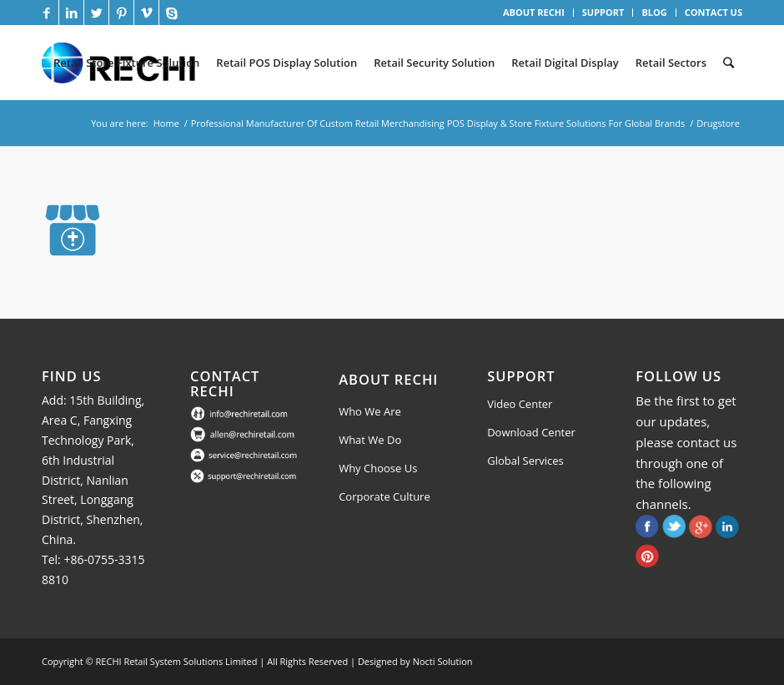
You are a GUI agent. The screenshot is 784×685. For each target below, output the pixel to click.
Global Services (525, 461)
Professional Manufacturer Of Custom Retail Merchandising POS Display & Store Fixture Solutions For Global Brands (438, 123)
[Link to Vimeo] (146, 13)
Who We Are (370, 411)
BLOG (654, 12)
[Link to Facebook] (46, 13)
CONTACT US (714, 12)
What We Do (370, 440)
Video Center (520, 404)
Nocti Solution (443, 661)
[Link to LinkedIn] (71, 13)
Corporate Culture (384, 496)
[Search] (729, 63)
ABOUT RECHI (534, 12)
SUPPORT (603, 12)
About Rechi (388, 379)
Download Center (531, 432)
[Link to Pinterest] (121, 13)
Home (166, 123)
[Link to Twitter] (96, 13)
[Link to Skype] (172, 13)
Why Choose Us (378, 468)
